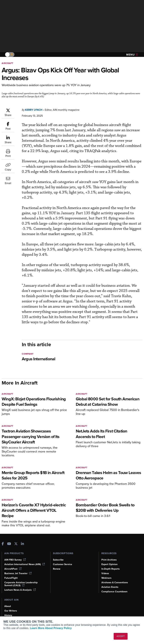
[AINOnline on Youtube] (9, 544)
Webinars (106, 578)
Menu (132, 55)
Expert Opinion (109, 564)
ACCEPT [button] (121, 636)
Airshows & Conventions (115, 582)
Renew (57, 569)
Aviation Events (110, 587)
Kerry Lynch (34, 110)
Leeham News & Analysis (20, 590)
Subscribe (58, 560)
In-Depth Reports (111, 569)
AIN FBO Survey (15, 560)
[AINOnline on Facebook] (3, 544)
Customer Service (63, 564)
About (8, 606)
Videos (105, 573)
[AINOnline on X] (16, 544)
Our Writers (11, 611)
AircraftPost (13, 569)
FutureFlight (11, 578)
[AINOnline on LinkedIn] (22, 544)
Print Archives (109, 560)
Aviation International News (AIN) (25, 564)
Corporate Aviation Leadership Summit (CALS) (21, 584)
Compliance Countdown (114, 592)
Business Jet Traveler (18, 573)
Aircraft (8, 63)
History (8, 615)
